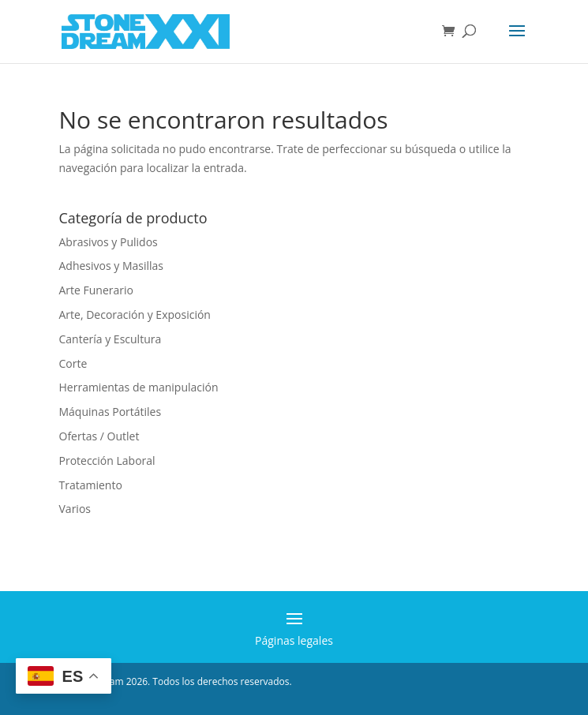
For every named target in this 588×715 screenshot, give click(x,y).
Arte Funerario (97, 290)
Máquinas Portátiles (110, 412)
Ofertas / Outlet (99, 436)
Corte (73, 363)
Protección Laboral (107, 460)
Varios (75, 509)
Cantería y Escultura (110, 339)
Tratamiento (91, 485)
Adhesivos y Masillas (112, 266)
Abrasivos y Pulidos (109, 242)
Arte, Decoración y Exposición (135, 314)
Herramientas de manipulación (139, 387)
